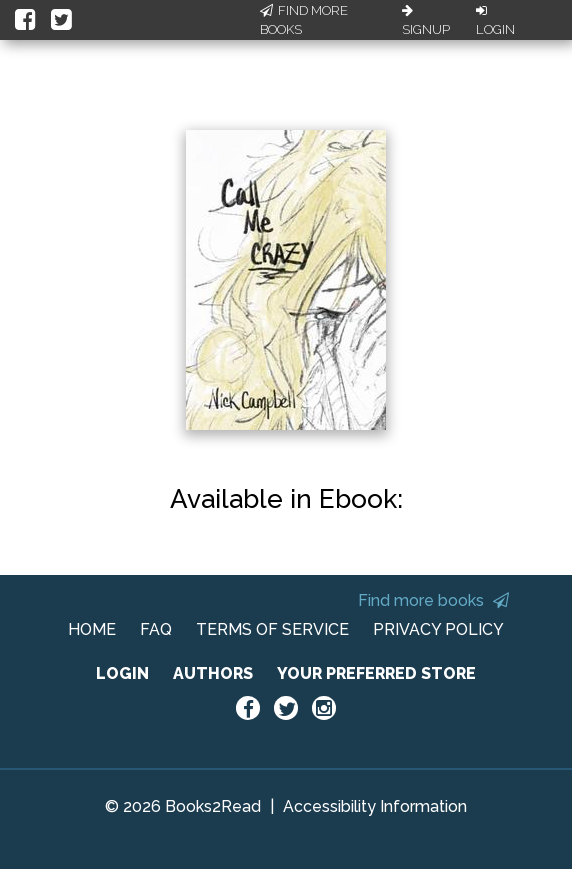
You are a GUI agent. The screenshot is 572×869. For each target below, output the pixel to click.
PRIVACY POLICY (438, 629)
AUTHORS (213, 673)
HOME (92, 629)
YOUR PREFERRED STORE (376, 673)
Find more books (433, 600)
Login (495, 21)
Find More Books (304, 20)
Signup (426, 21)
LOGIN (122, 673)
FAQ (156, 629)
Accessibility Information (375, 806)
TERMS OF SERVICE (272, 629)
